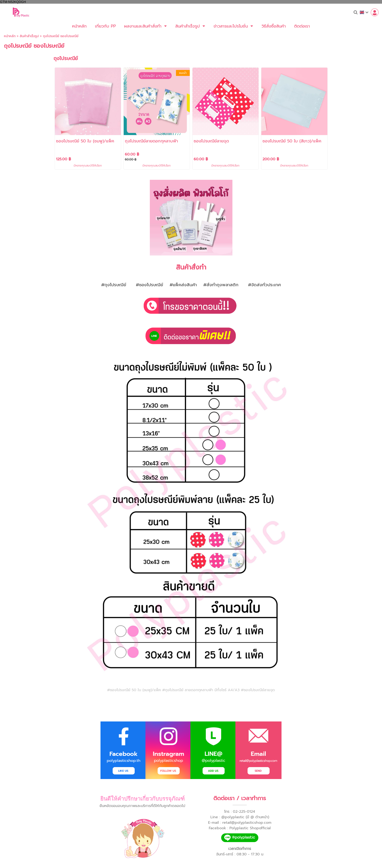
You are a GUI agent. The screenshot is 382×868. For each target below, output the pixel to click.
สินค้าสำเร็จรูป (29, 36)
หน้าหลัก (10, 36)
